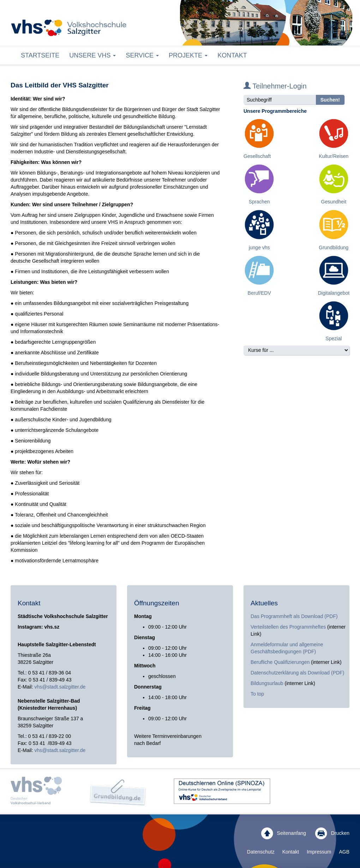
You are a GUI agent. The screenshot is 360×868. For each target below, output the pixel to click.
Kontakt (232, 55)
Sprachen (259, 202)
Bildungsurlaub (267, 683)
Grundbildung (334, 247)
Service (142, 55)
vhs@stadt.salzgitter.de (60, 687)
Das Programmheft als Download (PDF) (294, 616)
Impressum (319, 852)
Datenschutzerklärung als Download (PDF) (297, 673)
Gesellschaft (257, 156)
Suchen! (330, 100)
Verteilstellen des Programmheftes (288, 627)
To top (257, 694)
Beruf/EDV (259, 293)
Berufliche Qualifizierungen (281, 662)
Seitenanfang (284, 833)
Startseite (40, 55)
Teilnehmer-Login (275, 86)
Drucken (332, 833)
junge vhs (259, 247)
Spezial (334, 338)
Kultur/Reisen (334, 156)
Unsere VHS (92, 55)
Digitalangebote (335, 293)
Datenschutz (261, 852)
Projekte (188, 55)
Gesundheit (334, 202)
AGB (344, 852)
